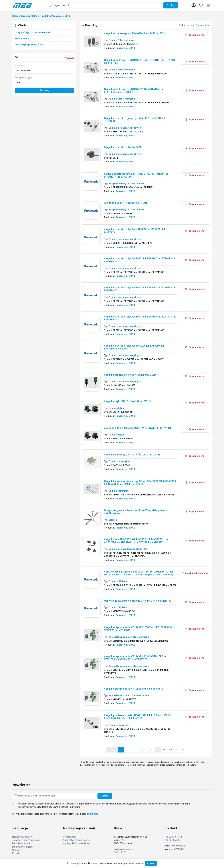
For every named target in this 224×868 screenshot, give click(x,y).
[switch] (15, 804)
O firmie (16, 850)
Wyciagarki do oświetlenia (76, 843)
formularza (93, 814)
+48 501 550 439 (173, 840)
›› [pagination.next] (183, 750)
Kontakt (16, 853)
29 (164, 750)
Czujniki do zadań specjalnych (125, 128)
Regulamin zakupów (22, 837)
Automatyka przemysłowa (76, 840)
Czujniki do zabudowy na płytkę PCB (128, 549)
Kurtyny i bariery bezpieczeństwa (126, 184)
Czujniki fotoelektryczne (122, 40)
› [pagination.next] (177, 750)
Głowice (113, 520)
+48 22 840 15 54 (173, 837)
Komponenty (69, 837)
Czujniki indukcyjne (119, 461)
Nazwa (190, 25)
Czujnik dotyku (117, 408)
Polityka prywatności (23, 847)
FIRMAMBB (178, 849)
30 (170, 750)
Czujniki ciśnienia (118, 581)
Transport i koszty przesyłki (26, 840)
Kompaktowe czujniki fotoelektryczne (129, 637)
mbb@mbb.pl (179, 846)
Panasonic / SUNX (125, 48)
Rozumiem (151, 863)
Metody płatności (21, 843)
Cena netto (201, 25)
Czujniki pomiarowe (119, 725)
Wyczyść (69, 58)
